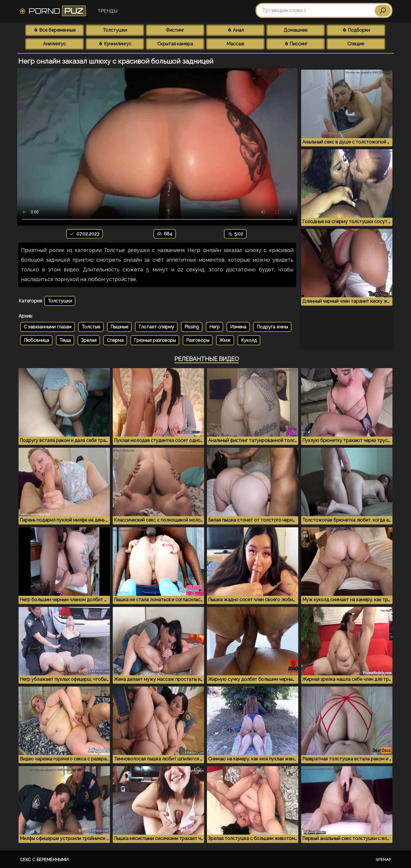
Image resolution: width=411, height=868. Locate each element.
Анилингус (55, 44)
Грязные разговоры (155, 340)
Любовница (36, 340)
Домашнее (296, 30)
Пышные (119, 327)
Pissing (192, 327)
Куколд (249, 340)
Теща (65, 340)
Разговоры (198, 340)
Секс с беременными (44, 860)
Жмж (225, 340)
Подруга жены (272, 327)
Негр (214, 327)
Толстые (91, 327)
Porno (52, 11)
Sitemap (383, 860)
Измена (238, 327)
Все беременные (55, 30)
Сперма (115, 340)
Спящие (356, 44)
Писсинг (296, 44)
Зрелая (89, 340)
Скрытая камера (175, 44)
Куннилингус (115, 44)
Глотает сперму (156, 327)
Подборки (356, 30)
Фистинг (175, 30)
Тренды (108, 11)
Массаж (235, 44)
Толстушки (115, 30)
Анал (235, 30)
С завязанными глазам (48, 327)
